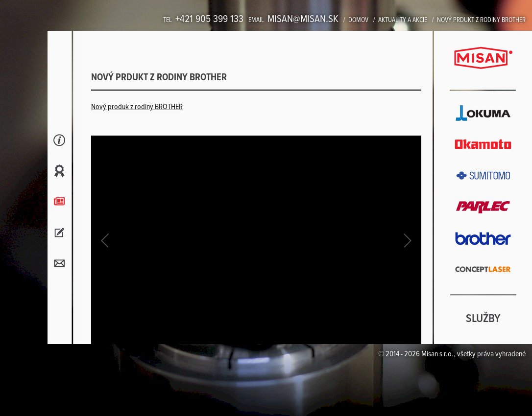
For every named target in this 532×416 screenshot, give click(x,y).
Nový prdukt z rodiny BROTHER (481, 20)
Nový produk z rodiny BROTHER (137, 107)
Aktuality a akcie (403, 20)
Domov (358, 20)
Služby (483, 319)
